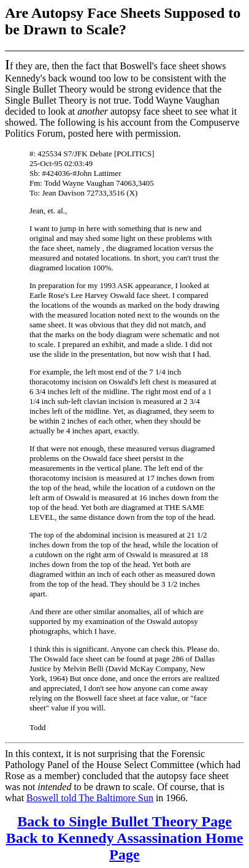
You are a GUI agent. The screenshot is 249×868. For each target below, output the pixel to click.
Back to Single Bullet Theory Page (124, 821)
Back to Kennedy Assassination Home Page (125, 846)
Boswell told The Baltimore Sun (90, 798)
